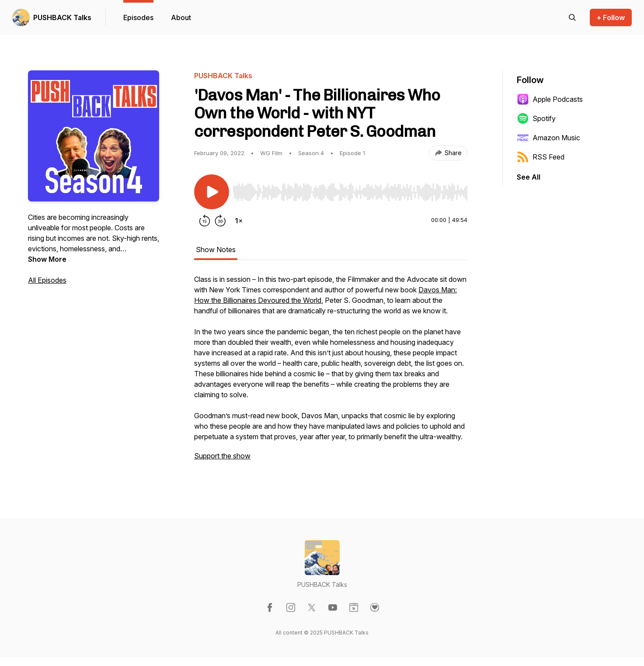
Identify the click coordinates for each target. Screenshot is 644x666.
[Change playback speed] (239, 221)
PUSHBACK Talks (62, 17)
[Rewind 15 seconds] (205, 221)
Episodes (138, 17)
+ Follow (611, 17)
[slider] (350, 192)
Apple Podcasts (550, 99)
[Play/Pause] (212, 192)
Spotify (536, 118)
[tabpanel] (331, 372)
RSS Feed (541, 157)
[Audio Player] (350, 190)
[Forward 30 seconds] (220, 221)
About (181, 17)
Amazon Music (548, 138)
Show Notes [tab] (216, 250)
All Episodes (47, 280)
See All (529, 177)
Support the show (222, 456)
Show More (47, 259)
